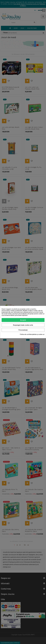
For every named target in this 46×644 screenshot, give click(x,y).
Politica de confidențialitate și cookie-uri (32, 334)
